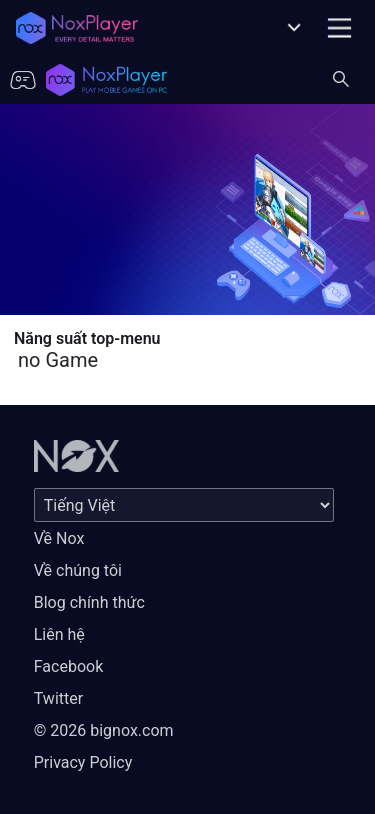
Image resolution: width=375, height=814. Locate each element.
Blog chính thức (89, 602)
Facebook (68, 666)
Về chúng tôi (78, 570)
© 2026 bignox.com (104, 730)
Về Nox (59, 538)
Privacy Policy (83, 762)
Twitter (58, 698)
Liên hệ (59, 634)
